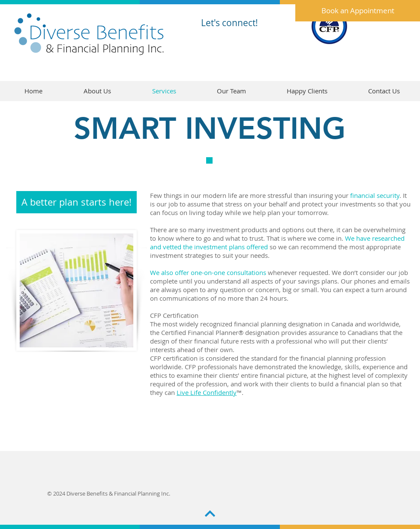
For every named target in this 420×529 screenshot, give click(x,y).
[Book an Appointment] (358, 11)
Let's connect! (229, 23)
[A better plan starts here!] (76, 202)
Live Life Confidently (207, 392)
